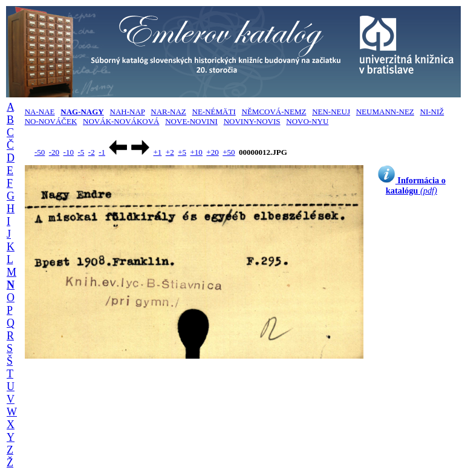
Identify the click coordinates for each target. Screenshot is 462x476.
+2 (170, 152)
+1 (157, 152)
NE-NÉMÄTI (214, 112)
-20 (54, 152)
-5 (81, 152)
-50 (40, 152)
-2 (92, 152)
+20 (212, 152)
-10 (69, 152)
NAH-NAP (128, 112)
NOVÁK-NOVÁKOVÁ (121, 121)
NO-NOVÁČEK (51, 121)
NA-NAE (40, 112)
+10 (197, 152)
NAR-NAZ (168, 112)
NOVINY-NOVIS (252, 121)
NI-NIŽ (432, 112)
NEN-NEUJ (331, 112)
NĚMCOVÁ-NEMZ (274, 112)
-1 (102, 152)
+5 (182, 152)
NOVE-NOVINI (191, 121)
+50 (229, 152)
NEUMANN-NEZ (385, 112)
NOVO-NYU (307, 121)
